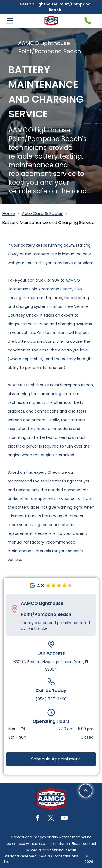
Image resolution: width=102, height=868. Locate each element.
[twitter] (51, 819)
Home (9, 214)
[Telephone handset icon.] (88, 21)
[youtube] (64, 819)
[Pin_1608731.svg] (14, 609)
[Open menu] (10, 21)
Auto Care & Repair (42, 214)
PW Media (33, 850)
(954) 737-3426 (51, 699)
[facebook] (38, 819)
